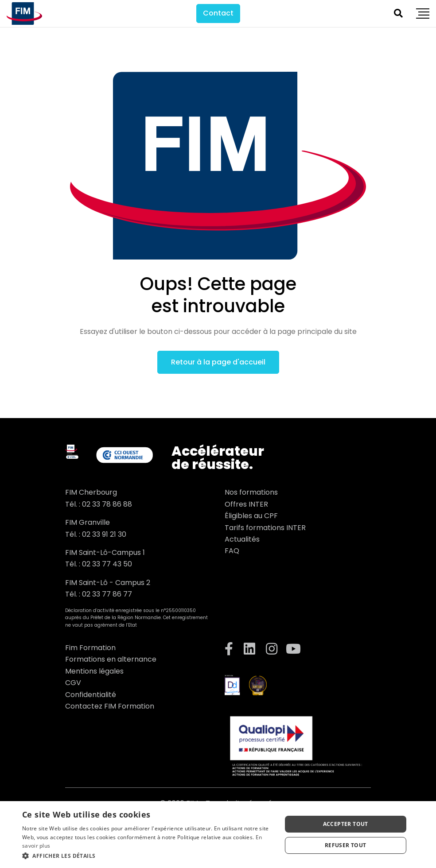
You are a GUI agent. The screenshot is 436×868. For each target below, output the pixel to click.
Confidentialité (91, 695)
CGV (73, 683)
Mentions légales (94, 671)
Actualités (242, 539)
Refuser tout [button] (346, 845)
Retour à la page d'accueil (218, 362)
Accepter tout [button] (346, 824)
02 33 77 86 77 (107, 594)
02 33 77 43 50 (107, 564)
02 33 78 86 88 (107, 504)
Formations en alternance (111, 659)
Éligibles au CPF (251, 516)
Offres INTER (246, 504)
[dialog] (218, 835)
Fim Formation (90, 648)
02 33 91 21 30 (104, 534)
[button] (148, 856)
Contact (218, 13)
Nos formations (251, 492)
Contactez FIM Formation (110, 706)
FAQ (232, 551)
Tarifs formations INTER (265, 528)
